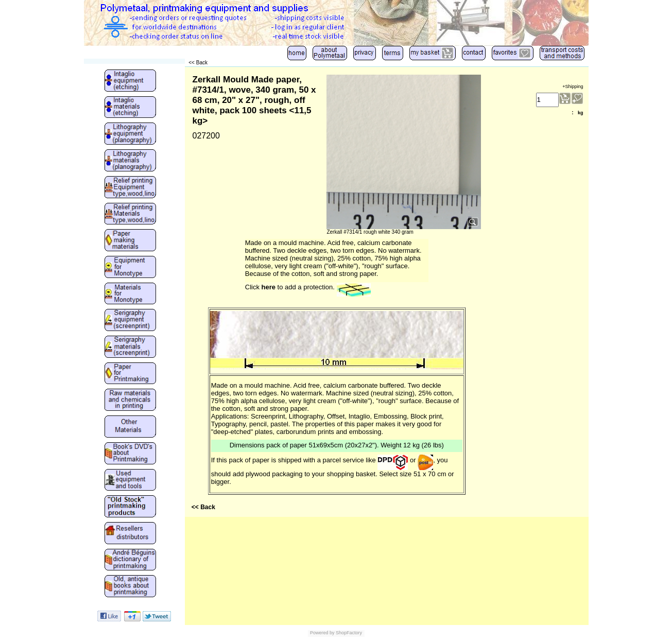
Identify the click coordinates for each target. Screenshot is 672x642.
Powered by (322, 633)
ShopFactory (349, 633)
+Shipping (573, 86)
